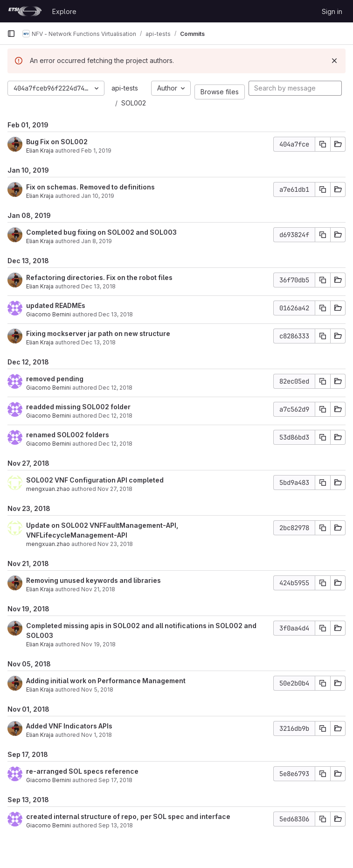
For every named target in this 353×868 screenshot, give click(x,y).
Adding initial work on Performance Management (106, 681)
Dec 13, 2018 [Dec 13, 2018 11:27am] (98, 286)
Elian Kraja (40, 150)
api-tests (125, 88)
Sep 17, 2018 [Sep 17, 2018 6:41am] (115, 780)
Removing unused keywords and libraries (93, 580)
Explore (64, 11)
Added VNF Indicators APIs (69, 726)
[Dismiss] (334, 61)
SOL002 (134, 103)
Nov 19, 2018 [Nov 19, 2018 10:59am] (98, 644)
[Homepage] (25, 11)
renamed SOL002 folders (68, 435)
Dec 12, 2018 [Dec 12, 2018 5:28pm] (115, 388)
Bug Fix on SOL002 (57, 142)
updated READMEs (56, 305)
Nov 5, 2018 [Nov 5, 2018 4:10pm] (97, 689)
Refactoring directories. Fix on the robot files (99, 277)
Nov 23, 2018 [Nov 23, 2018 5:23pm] (115, 544)
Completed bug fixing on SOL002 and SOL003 (101, 232)
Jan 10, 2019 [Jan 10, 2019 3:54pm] (98, 196)
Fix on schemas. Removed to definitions (90, 187)
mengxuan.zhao (48, 489)
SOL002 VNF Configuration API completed (95, 480)
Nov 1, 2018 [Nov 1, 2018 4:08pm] (97, 735)
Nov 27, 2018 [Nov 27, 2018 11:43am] (115, 489)
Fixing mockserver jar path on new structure (98, 333)
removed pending (55, 379)
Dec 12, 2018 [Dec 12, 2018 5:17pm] (115, 416)
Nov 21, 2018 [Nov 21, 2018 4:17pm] (98, 589)
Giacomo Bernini (48, 314)
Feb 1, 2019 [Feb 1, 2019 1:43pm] (96, 150)
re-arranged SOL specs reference (82, 771)
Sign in (332, 11)
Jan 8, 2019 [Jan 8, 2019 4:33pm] (97, 241)
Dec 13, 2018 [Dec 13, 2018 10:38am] (116, 314)
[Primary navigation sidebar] (11, 34)
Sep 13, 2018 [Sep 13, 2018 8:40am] (116, 825)
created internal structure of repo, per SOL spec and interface (128, 816)
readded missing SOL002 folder (78, 407)
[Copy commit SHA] (323, 144)
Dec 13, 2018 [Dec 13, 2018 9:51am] (98, 342)
